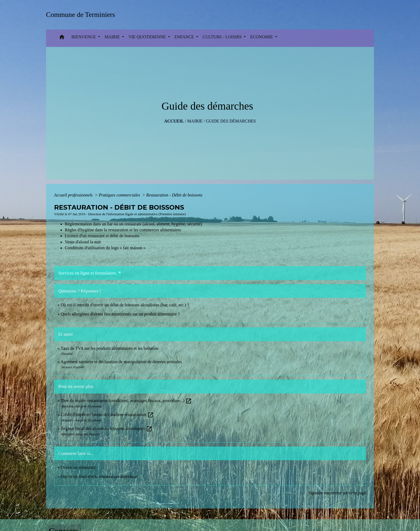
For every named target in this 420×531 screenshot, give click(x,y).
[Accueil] (82, 15)
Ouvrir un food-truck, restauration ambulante (99, 476)
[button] (62, 38)
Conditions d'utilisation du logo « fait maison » (105, 248)
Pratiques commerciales (120, 195)
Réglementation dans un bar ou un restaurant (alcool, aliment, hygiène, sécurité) (133, 224)
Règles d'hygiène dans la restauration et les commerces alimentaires (123, 230)
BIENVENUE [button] (84, 37)
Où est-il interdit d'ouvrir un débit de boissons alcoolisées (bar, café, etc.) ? (125, 305)
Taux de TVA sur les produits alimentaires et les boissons (110, 348)
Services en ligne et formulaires (88, 273)
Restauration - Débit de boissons (174, 195)
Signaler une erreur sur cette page (337, 493)
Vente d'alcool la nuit (83, 242)
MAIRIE (195, 121)
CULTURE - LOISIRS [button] (223, 37)
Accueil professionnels (74, 195)
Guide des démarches (231, 121)
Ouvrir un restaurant (78, 467)
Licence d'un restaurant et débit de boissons (102, 236)
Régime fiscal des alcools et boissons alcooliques (107, 428)
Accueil (174, 121)
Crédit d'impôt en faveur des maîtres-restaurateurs (107, 415)
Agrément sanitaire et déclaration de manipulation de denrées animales (121, 362)
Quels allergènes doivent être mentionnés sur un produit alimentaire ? (120, 314)
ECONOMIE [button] (262, 37)
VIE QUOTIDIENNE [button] (148, 37)
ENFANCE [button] (185, 37)
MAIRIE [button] (113, 37)
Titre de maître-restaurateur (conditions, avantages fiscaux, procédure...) (126, 401)
